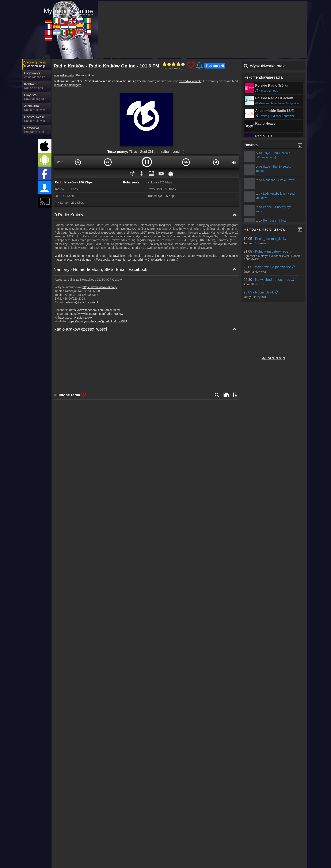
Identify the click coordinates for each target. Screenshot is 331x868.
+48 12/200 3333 (87, 295)
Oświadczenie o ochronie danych (239, 835)
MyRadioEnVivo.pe (75, 856)
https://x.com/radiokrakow (75, 318)
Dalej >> (103, 699)
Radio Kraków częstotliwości (80, 329)
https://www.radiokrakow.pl (100, 287)
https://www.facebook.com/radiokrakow (95, 310)
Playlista (251, 145)
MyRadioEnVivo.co (226, 849)
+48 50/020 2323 (74, 299)
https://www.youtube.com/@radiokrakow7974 (98, 321)
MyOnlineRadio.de (75, 843)
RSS (298, 835)
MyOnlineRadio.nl (150, 849)
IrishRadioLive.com (264, 843)
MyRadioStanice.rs (226, 856)
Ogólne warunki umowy (278, 835)
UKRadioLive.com (188, 843)
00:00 (59, 162)
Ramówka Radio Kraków (264, 229)
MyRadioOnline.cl (263, 856)
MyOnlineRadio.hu (188, 849)
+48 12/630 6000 (89, 291)
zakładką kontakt (190, 81)
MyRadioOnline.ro (263, 849)
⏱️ (171, 174)
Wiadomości (161, 835)
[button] (78, 162)
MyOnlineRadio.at (74, 862)
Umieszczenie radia (201, 835)
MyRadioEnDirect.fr (75, 849)
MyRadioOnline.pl (273, 358)
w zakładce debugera (68, 85)
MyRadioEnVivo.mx (151, 856)
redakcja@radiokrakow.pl (81, 302)
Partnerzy (179, 835)
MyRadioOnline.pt (188, 856)
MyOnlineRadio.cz (150, 843)
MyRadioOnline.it (111, 843)
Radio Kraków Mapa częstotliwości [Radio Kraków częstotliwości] (81, 356)
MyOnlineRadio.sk (226, 843)
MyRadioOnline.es (112, 849)
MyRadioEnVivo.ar (113, 856)
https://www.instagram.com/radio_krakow (96, 314)
